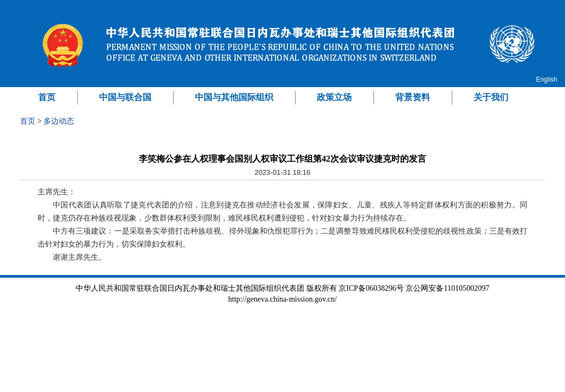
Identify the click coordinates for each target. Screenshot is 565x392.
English (547, 79)
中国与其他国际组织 (234, 97)
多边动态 (59, 121)
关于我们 (491, 97)
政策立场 (334, 97)
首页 (47, 97)
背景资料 (413, 97)
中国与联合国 (125, 97)
